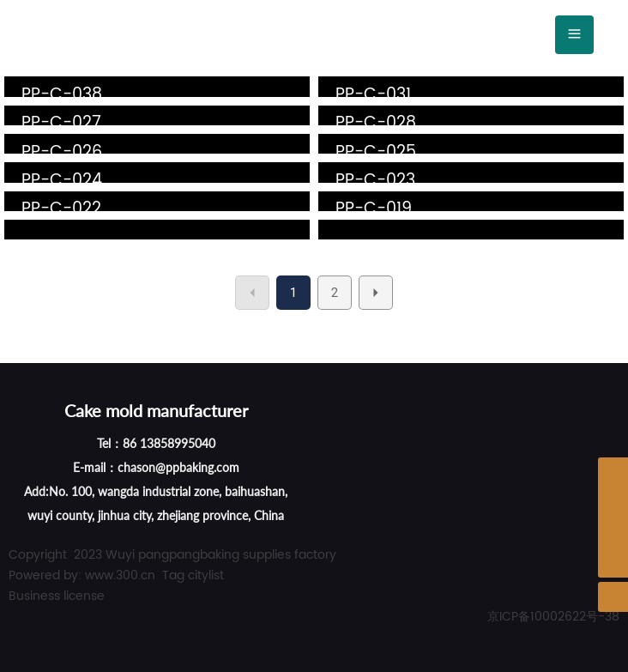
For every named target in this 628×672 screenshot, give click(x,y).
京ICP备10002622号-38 (553, 617)
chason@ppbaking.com (178, 467)
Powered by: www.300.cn (82, 575)
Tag (173, 575)
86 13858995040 (169, 443)
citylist (206, 575)
